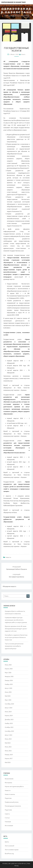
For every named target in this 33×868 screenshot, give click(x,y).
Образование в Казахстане (13, 2)
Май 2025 (8, 696)
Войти (7, 842)
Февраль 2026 (9, 676)
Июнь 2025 (8, 692)
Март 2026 (8, 673)
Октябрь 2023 (9, 727)
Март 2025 (8, 700)
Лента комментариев (12, 850)
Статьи (7, 818)
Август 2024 (8, 708)
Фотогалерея (9, 825)
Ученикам (8, 822)
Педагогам (8, 798)
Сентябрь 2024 (9, 704)
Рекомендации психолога (13, 806)
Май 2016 (8, 762)
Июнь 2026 (8, 665)
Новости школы (10, 794)
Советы (7, 814)
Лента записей (9, 846)
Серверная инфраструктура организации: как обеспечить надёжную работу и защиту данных (16, 620)
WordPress (23, 863)
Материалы (8, 783)
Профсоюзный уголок (12, 802)
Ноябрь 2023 (9, 723)
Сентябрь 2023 (9, 731)
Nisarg (17, 866)
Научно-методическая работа (14, 786)
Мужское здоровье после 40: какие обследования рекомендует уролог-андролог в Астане (16, 629)
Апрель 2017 (9, 758)
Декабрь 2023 (9, 719)
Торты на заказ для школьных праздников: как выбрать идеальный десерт (14, 646)
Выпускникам (9, 779)
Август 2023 (8, 735)
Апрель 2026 (9, 669)
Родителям (8, 810)
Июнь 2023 (8, 739)
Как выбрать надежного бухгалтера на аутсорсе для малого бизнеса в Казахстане (16, 637)
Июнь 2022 (8, 751)
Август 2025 (8, 688)
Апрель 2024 (9, 715)
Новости (8, 557)
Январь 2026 (9, 680)
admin (23, 54)
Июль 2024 (8, 712)
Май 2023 (8, 743)
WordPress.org (9, 854)
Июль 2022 (8, 747)
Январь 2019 (9, 755)
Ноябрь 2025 (9, 684)
